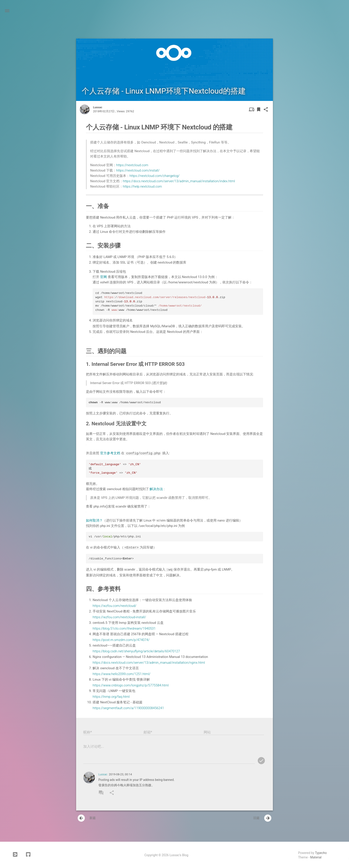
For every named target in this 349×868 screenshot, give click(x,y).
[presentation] (81, 818)
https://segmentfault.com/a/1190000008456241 (128, 707)
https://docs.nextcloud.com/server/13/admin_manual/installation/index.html (179, 181)
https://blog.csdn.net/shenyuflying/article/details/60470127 (136, 651)
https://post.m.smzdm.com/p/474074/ (121, 639)
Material (316, 857)
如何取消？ (94, 520)
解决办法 (157, 489)
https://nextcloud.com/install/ (138, 170)
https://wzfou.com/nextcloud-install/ (119, 616)
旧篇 (262, 818)
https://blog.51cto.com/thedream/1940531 (124, 628)
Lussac (103, 774)
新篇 (87, 818)
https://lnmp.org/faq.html (111, 696)
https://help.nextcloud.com (142, 186)
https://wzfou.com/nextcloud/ (115, 605)
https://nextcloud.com (132, 165)
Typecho (321, 852)
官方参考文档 (111, 453)
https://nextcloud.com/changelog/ (155, 176)
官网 (104, 277)
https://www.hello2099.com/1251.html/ (122, 673)
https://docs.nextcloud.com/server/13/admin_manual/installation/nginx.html (149, 662)
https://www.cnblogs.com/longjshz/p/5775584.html (131, 685)
